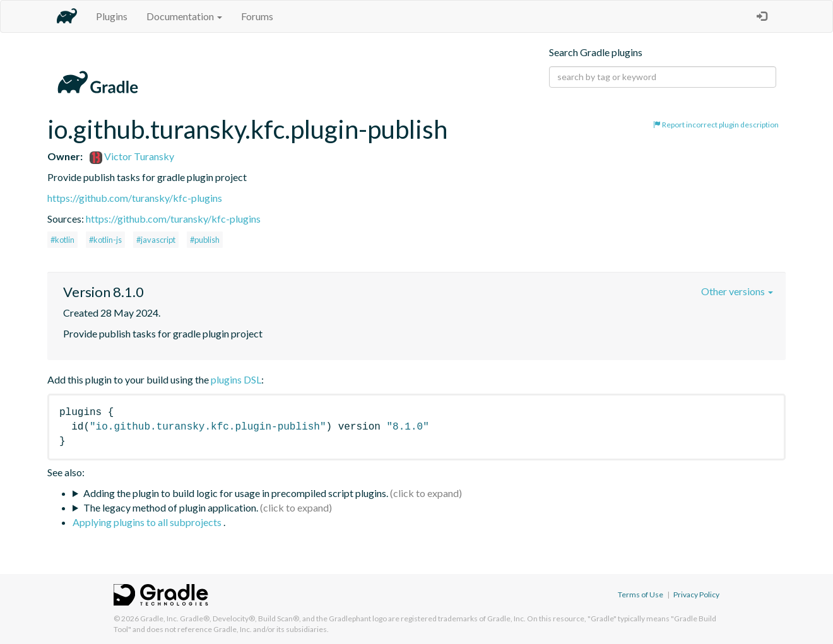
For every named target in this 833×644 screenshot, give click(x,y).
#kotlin (62, 240)
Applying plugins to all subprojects (148, 522)
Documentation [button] (184, 16)
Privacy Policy (696, 594)
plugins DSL (236, 379)
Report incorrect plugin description (716, 125)
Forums (257, 16)
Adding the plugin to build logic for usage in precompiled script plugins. (236, 493)
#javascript (156, 240)
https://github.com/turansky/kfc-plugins (135, 198)
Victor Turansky (132, 156)
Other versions (737, 291)
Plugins (112, 16)
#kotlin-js (105, 240)
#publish (205, 240)
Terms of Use (641, 594)
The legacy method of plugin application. (171, 507)
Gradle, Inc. (159, 618)
